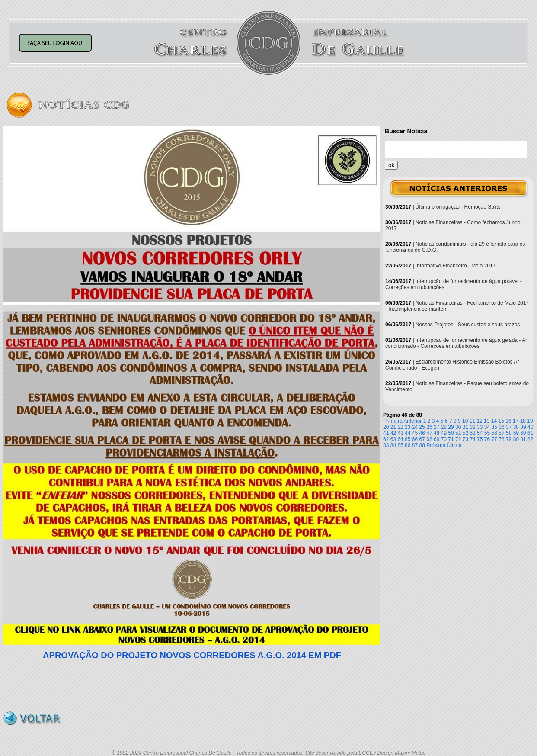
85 (400, 445)
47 (429, 433)
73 (465, 439)
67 (422, 439)
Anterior (412, 421)
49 (444, 433)
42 (393, 433)
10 (465, 421)
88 (422, 445)
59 (516, 433)
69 (436, 439)
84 (393, 445)
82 (530, 439)
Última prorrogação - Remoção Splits (458, 207)
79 (509, 439)
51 (458, 433)
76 (487, 439)
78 (501, 439)
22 (400, 427)
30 (458, 427)
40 (530, 427)
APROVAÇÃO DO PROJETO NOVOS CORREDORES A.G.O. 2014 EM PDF (192, 655)
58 (509, 433)
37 (509, 427)
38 (516, 427)
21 (393, 427)
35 (494, 427)
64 (400, 439)
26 (429, 427)
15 (501, 421)
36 (501, 427)
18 (523, 421)
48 (436, 433)
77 (494, 439)
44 (408, 433)
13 (487, 421)
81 (523, 439)
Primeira (393, 421)
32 (472, 427)
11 (472, 421)
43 (400, 433)
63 (393, 439)
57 (501, 433)
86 (408, 445)
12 (479, 421)
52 (465, 433)
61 (530, 433)
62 (386, 439)
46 (422, 433)
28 (444, 427)
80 (516, 439)
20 (386, 427)
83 (386, 445)
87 (415, 445)
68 (429, 439)
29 (451, 427)
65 (408, 439)
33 (480, 427)
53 (472, 433)
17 (516, 421)
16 (508, 421)
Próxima (436, 445)
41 (386, 433)
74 (472, 439)
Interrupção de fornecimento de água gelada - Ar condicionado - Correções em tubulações (456, 343)
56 (494, 433)
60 (523, 433)
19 (530, 421)
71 (451, 439)
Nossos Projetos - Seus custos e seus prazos (468, 325)
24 (415, 427)
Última (454, 445)
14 (494, 421)
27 (436, 427)
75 (480, 439)
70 (444, 439)
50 (451, 433)
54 (480, 433)
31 (465, 427)
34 (487, 427)
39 (523, 427)
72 (458, 439)
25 (422, 427)
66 (415, 439)
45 (415, 433)
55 (487, 433)
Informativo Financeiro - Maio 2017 (455, 266)
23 (408, 427)
